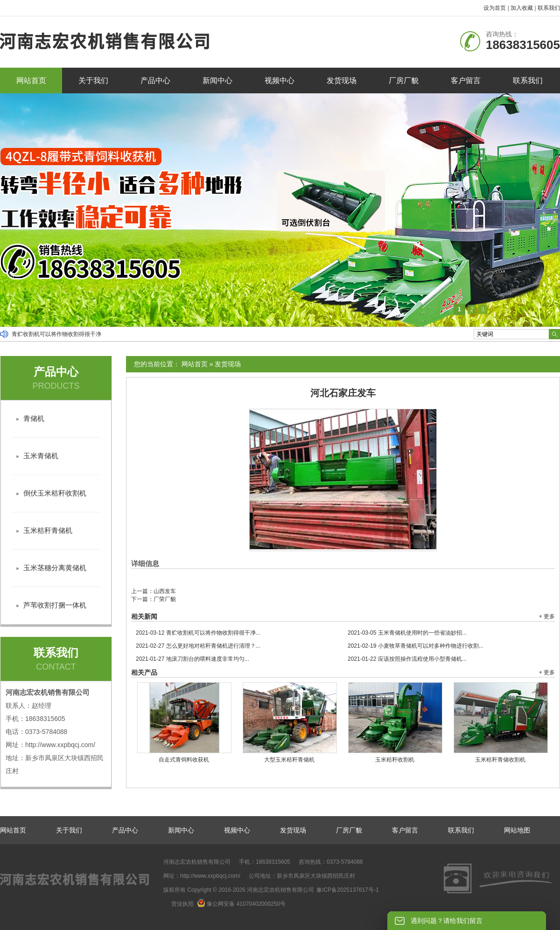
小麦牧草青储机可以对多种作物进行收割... (416, 646)
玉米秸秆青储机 (48, 530)
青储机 (34, 418)
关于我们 (93, 80)
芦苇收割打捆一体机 (55, 605)
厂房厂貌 (404, 80)
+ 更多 (547, 616)
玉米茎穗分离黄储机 (55, 568)
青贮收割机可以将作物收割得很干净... (198, 633)
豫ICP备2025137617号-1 (347, 890)
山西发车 (165, 591)
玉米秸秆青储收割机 (500, 760)
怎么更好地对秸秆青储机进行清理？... (198, 646)
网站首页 (31, 80)
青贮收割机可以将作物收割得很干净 (56, 334)
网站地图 (517, 830)
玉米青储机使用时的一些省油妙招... (407, 633)
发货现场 (342, 80)
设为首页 (495, 8)
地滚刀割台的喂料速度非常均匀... (192, 659)
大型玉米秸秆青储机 (289, 760)
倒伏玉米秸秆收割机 (55, 493)
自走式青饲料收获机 (184, 760)
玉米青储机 (41, 456)
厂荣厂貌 (165, 599)
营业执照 (182, 904)
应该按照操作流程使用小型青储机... (407, 659)
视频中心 (280, 80)
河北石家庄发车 (343, 393)
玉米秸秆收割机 (395, 760)
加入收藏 (522, 8)
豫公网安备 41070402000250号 (241, 904)
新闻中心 (217, 80)
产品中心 (155, 80)
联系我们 (549, 8)
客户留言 (466, 80)
